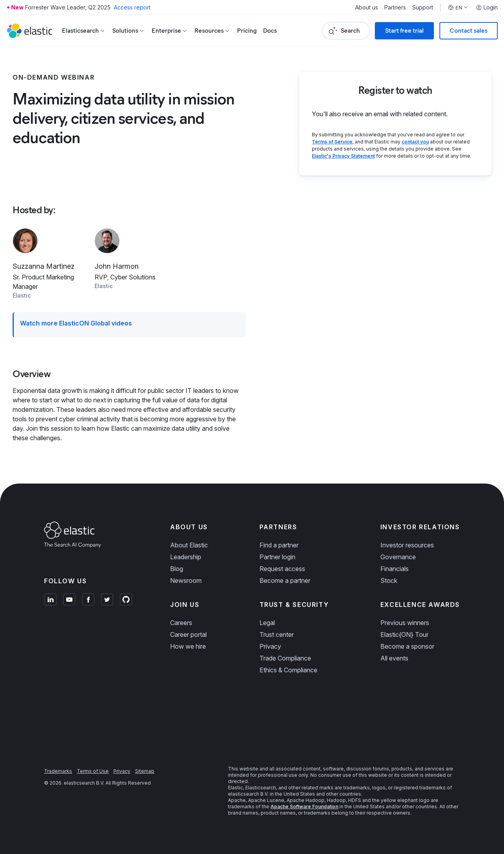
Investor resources (407, 545)
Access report (132, 7)
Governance (398, 557)
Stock (389, 580)
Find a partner (279, 545)
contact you (415, 142)
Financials (395, 569)
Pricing (247, 31)
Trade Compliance (285, 658)
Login (487, 7)
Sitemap (145, 771)
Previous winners (405, 623)
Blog (177, 569)
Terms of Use (93, 771)
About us (367, 7)
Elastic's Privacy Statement (343, 156)
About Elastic (189, 545)
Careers (181, 623)
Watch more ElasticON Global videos (76, 323)
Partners (395, 7)
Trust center (277, 634)
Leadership (186, 557)
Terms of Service (332, 142)
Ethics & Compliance (288, 670)
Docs (270, 31)
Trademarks (58, 771)
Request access (282, 569)
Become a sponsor (407, 646)
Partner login (277, 557)
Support (423, 7)
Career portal (188, 634)
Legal (267, 623)
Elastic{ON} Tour (404, 634)
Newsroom (186, 580)
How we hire (188, 646)
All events (394, 658)
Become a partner (285, 580)
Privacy (270, 646)
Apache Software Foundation (304, 807)
